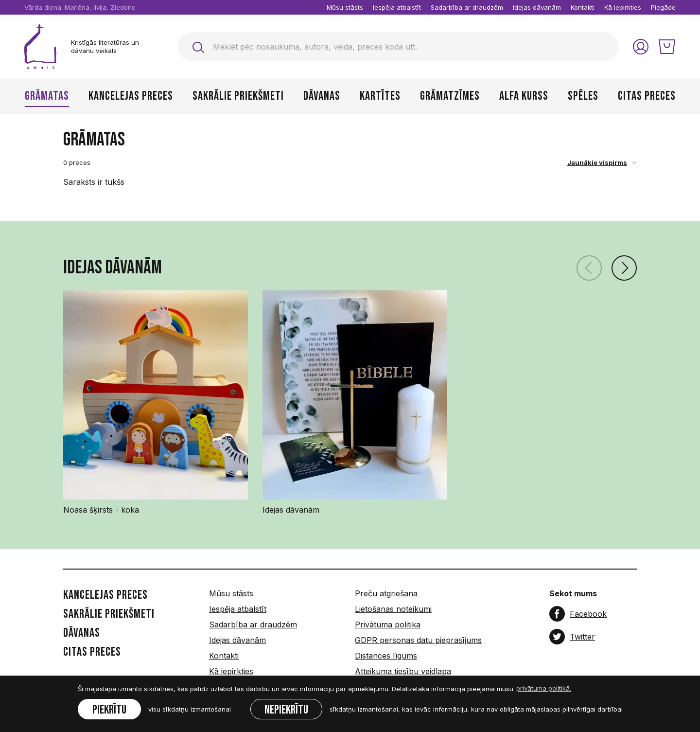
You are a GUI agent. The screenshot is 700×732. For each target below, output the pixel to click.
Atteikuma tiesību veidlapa (403, 671)
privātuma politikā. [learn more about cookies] (544, 688)
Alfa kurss (524, 96)
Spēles (583, 96)
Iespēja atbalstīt (397, 7)
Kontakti (583, 7)
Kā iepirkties (623, 7)
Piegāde (663, 7)
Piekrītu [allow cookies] (109, 710)
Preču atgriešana (386, 593)
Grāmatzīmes (450, 96)
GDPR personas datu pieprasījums (418, 640)
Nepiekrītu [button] (286, 710)
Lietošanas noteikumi (393, 609)
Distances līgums (386, 656)
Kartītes (380, 96)
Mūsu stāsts (345, 7)
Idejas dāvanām (537, 7)
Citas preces (647, 96)
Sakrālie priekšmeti (238, 96)
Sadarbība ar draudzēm (467, 7)
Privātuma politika (388, 625)
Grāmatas (47, 96)
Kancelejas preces (131, 96)
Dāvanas (322, 96)
